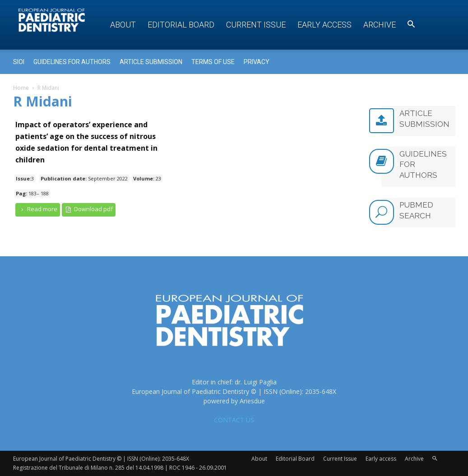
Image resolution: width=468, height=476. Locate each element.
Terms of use (213, 62)
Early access (324, 25)
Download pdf (89, 209)
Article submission (151, 62)
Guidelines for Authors (72, 62)
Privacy (257, 62)
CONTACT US (234, 420)
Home (21, 88)
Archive (380, 25)
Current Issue (256, 25)
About (123, 25)
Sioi (19, 62)
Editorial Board (181, 25)
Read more (38, 209)
